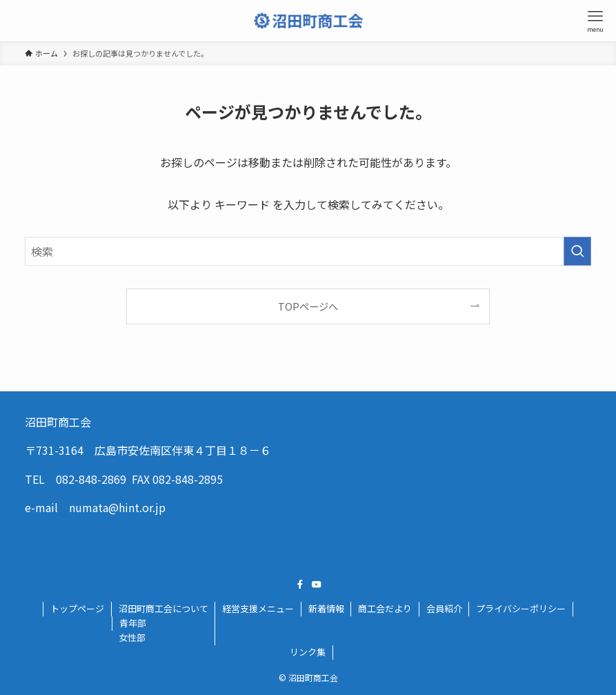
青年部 (133, 623)
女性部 (132, 637)
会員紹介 (444, 608)
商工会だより (385, 608)
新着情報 (326, 608)
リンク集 (308, 652)
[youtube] (317, 585)
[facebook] (300, 585)
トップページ (77, 608)
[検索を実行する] (577, 251)
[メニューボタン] (595, 21)
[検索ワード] (308, 251)
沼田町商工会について (163, 608)
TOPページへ (308, 306)
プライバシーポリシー (521, 608)
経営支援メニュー (258, 608)
